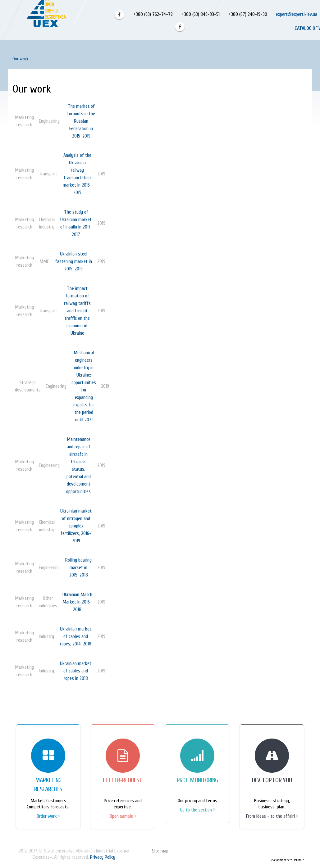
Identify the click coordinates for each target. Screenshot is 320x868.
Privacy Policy (102, 857)
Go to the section (197, 810)
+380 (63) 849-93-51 (200, 14)
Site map (160, 851)
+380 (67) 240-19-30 (248, 14)
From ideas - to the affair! (272, 816)
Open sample (123, 816)
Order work (48, 816)
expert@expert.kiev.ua (297, 14)
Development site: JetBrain (287, 860)
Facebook (119, 15)
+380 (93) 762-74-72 (152, 14)
